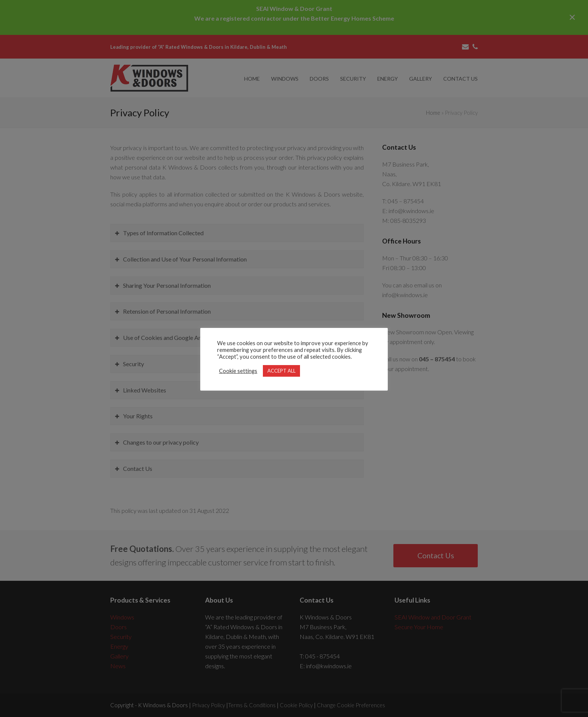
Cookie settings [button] (238, 371)
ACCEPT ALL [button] (281, 371)
